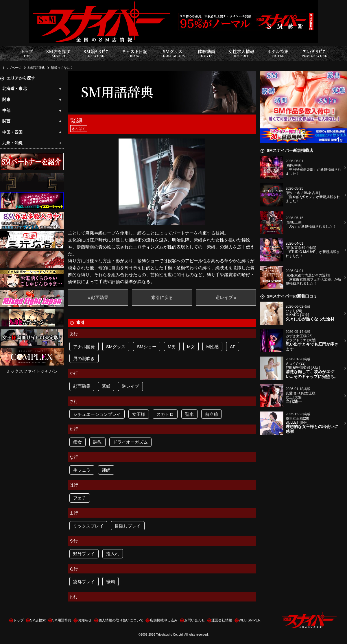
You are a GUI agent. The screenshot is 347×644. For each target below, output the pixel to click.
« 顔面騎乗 (98, 297)
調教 (97, 442)
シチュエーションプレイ (97, 414)
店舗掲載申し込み (164, 620)
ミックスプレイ (88, 526)
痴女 (77, 442)
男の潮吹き (84, 358)
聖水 (189, 414)
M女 (191, 347)
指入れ (113, 554)
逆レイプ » (226, 297)
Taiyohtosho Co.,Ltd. (170, 634)
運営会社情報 (222, 620)
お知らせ (85, 620)
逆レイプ (130, 386)
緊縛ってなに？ (62, 68)
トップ (27, 53)
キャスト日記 (134, 53)
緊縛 (106, 386)
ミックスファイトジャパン (32, 371)
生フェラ (82, 470)
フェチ (80, 498)
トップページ (12, 68)
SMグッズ (173, 53)
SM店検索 (38, 620)
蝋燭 (110, 582)
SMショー (147, 347)
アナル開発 (84, 347)
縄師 (106, 470)
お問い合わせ (195, 620)
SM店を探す (58, 53)
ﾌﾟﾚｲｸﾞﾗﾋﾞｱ (314, 53)
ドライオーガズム (130, 442)
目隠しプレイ (128, 526)
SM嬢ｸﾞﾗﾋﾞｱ (96, 53)
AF (233, 347)
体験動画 (206, 53)
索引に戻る (162, 297)
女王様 (139, 414)
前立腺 (212, 414)
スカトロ (165, 414)
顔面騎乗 (82, 386)
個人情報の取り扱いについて (121, 620)
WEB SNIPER (250, 620)
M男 (172, 347)
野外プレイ (84, 554)
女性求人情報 (241, 53)
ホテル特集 (278, 53)
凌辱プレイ (84, 582)
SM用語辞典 (36, 68)
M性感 (212, 347)
